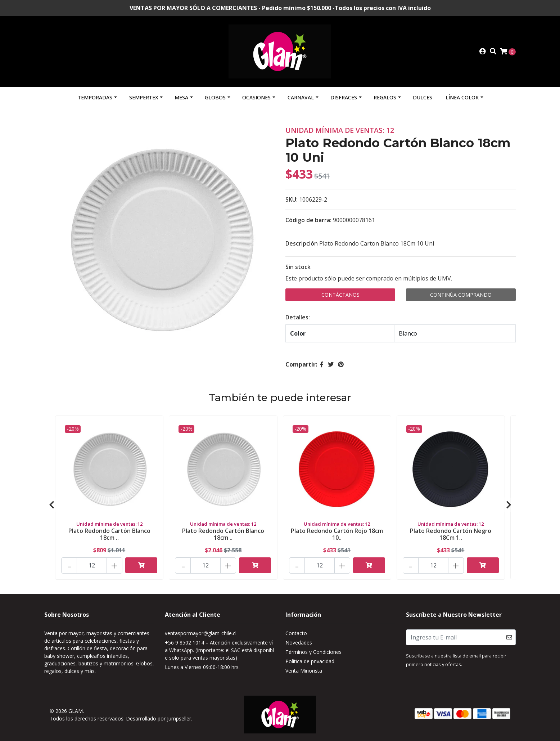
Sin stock (298, 267)
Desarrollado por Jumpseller (159, 718)
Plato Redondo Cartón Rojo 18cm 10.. (337, 534)
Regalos (385, 97)
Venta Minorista (304, 671)
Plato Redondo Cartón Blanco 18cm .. (109, 534)
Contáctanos (340, 295)
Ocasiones (256, 97)
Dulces (423, 97)
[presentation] (51, 505)
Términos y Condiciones (313, 652)
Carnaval (301, 97)
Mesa (181, 97)
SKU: (292, 199)
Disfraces (344, 97)
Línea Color (462, 97)
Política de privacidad (310, 661)
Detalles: (298, 317)
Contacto (296, 633)
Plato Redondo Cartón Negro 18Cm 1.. (451, 534)
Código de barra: (308, 220)
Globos (215, 97)
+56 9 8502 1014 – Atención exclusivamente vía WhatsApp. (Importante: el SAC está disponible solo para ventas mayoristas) (219, 650)
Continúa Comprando (461, 295)
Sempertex (144, 97)
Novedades (299, 643)
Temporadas (95, 97)
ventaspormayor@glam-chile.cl (201, 633)
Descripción (302, 243)
